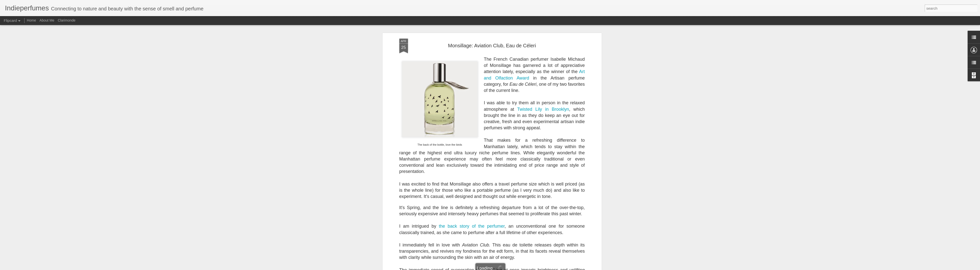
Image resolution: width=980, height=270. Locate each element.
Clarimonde (67, 20)
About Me (47, 20)
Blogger (516, 267)
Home (31, 20)
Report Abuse (530, 267)
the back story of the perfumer (472, 146)
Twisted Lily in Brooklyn (543, 29)
